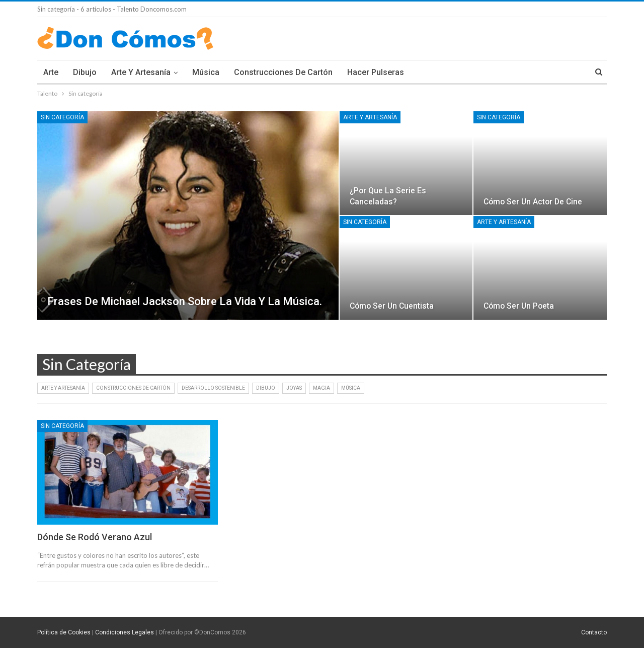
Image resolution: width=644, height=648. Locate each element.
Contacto (594, 632)
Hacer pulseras (376, 72)
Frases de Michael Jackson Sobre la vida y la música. (185, 301)
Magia (321, 388)
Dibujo (85, 72)
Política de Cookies (64, 632)
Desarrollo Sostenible (213, 388)
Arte (51, 72)
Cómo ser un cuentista (392, 306)
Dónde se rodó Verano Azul (95, 537)
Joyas (294, 388)
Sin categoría (62, 117)
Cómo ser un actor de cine (533, 202)
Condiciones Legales (125, 632)
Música (206, 72)
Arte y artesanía (141, 72)
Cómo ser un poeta (519, 306)
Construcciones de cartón (283, 72)
